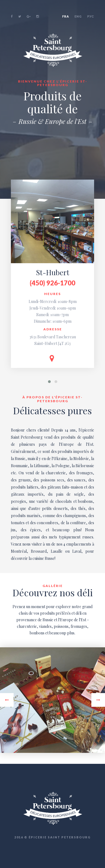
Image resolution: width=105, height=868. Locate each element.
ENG (78, 16)
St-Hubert (53, 272)
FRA (66, 16)
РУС (91, 16)
